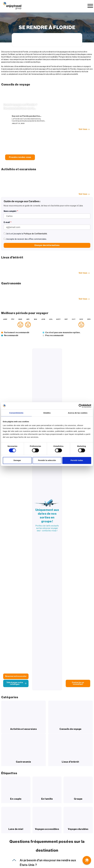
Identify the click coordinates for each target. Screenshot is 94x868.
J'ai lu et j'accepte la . (27, 234)
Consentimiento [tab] (16, 413)
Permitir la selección (47, 460)
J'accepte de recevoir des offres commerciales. (26, 239)
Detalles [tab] (47, 413)
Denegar (17, 460)
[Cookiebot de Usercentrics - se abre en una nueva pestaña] (80, 406)
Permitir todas (77, 460)
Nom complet (10, 211)
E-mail (7, 222)
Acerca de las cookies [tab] (78, 413)
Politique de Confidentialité (35, 234)
